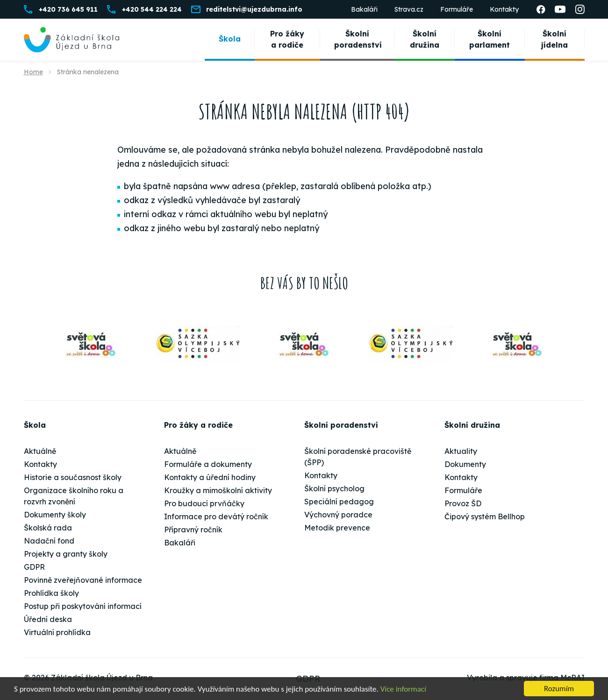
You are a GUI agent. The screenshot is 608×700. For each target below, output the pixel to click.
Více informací (403, 689)
